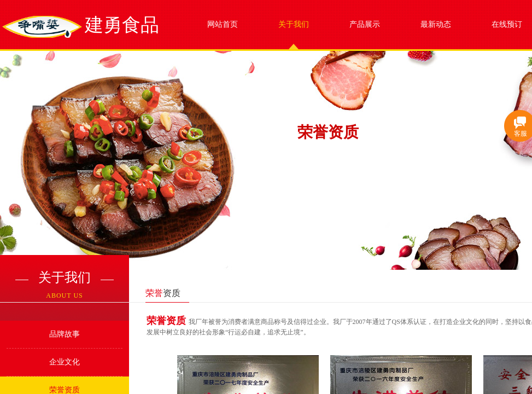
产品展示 (365, 24)
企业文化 (65, 362)
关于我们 (294, 24)
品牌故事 (65, 334)
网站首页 (223, 24)
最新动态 (436, 24)
